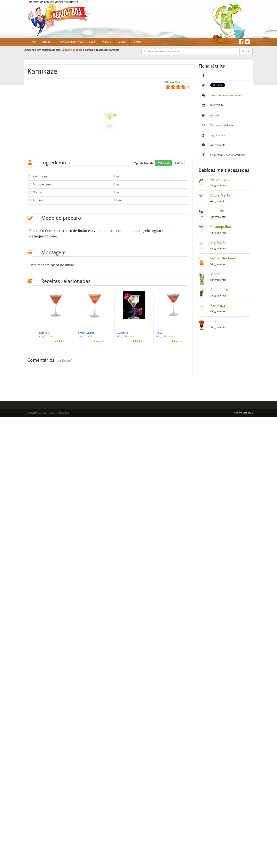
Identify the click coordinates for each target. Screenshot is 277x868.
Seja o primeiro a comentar (226, 95)
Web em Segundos (243, 413)
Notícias (122, 42)
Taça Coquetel (218, 135)
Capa (33, 42)
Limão (37, 200)
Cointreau (40, 176)
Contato (137, 42)
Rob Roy (44, 333)
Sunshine (123, 333)
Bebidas (48, 42)
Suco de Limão (43, 184)
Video (107, 42)
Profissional (163, 163)
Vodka (37, 192)
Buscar (246, 51)
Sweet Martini (87, 333)
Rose (159, 333)
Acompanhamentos (71, 42)
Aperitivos (216, 115)
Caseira (179, 163)
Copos (93, 42)
